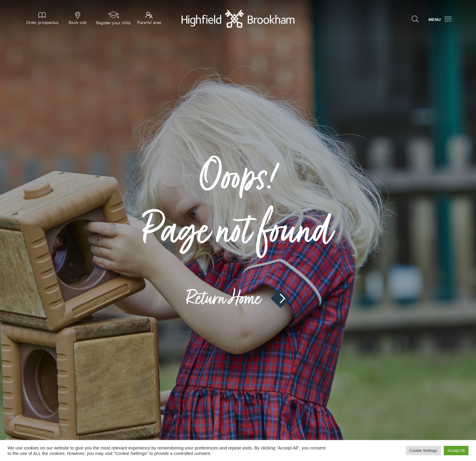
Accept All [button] (456, 451)
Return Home (238, 298)
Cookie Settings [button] (423, 451)
